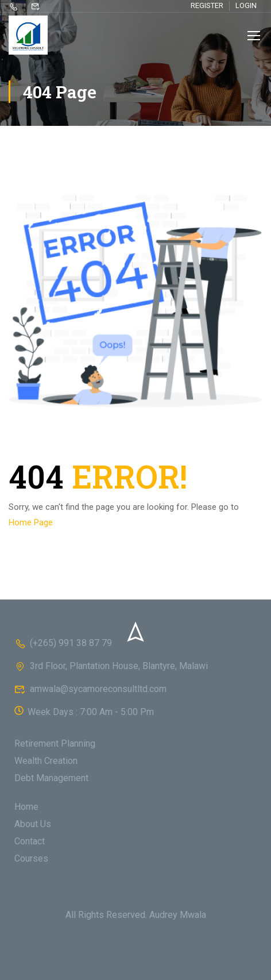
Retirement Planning (55, 743)
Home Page (31, 522)
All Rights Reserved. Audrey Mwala (136, 915)
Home (26, 807)
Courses (31, 858)
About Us (33, 824)
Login (246, 5)
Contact (30, 841)
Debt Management (51, 778)
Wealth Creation (46, 761)
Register (207, 5)
